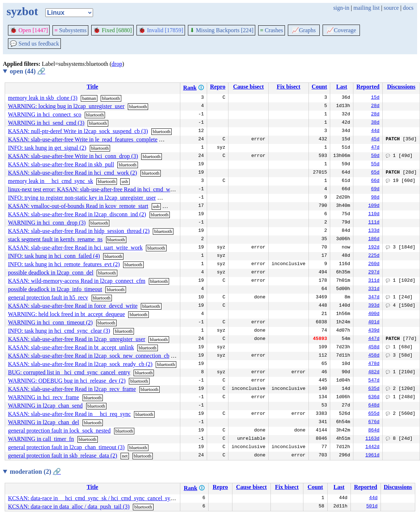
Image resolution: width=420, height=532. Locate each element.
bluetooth (111, 98)
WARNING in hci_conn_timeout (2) (50, 322)
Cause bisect (249, 87)
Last (342, 87)
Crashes (272, 30)
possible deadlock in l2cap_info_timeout (55, 289)
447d (374, 339)
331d (374, 289)
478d (374, 364)
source (391, 8)
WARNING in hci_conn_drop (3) (47, 223)
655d (374, 414)
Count (320, 87)
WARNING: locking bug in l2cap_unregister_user (66, 106)
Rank (190, 88)
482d (374, 373)
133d (374, 231)
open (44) (28, 71)
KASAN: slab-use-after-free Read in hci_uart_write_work (75, 248)
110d (374, 214)
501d (372, 507)
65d (375, 173)
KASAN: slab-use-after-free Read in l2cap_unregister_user (77, 339)
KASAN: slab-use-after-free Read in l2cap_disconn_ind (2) (77, 214)
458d (374, 348)
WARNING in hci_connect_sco (45, 114)
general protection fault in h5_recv (48, 297)
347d (374, 298)
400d (374, 314)
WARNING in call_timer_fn (41, 439)
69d (375, 190)
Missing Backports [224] (222, 30)
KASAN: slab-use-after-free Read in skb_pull (61, 164)
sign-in (341, 8)
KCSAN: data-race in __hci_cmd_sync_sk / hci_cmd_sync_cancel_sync (92, 498)
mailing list (366, 8)
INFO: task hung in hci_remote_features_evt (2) (64, 264)
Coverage (341, 30)
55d (375, 165)
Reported (368, 87)
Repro (218, 87)
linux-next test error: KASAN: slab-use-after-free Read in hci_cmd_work (93, 189)
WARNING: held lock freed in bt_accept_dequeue (66, 314)
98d (375, 198)
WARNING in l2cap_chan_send (45, 406)
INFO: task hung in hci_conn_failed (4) (54, 256)
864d (374, 431)
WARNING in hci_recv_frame (43, 397)
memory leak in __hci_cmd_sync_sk (51, 181)
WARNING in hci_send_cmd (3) (46, 123)
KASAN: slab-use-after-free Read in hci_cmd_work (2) (72, 173)
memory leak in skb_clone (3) (43, 98)
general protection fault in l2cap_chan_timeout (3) (66, 447)
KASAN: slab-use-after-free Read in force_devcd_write (73, 306)
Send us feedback (34, 44)
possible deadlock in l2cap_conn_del (51, 273)
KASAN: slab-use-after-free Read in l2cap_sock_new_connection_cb (89, 356)
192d (374, 248)
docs (408, 8)
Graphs (304, 30)
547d (374, 381)
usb (125, 181)
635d (374, 389)
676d (374, 422)
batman (89, 98)
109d (374, 206)
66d (375, 181)
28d (375, 106)
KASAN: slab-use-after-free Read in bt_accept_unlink (71, 347)
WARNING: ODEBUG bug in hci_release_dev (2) (67, 381)
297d (374, 273)
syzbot (22, 11)
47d (375, 148)
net (125, 456)
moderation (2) (35, 472)
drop (117, 64)
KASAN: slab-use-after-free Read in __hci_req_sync (69, 414)
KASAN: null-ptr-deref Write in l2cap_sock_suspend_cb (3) (78, 131)
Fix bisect (288, 87)
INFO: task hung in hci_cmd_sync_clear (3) (59, 331)
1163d (372, 439)
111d (374, 223)
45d (375, 140)
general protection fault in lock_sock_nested (59, 431)
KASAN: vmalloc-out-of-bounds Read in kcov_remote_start (78, 206)
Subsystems (70, 30)
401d (374, 323)
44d (375, 131)
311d (374, 281)
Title (92, 87)
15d (375, 98)
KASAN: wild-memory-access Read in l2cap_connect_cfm (77, 281)
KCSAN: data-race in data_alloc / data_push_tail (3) (69, 507)
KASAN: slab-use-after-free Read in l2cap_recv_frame (72, 389)
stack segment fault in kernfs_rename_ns (55, 239)
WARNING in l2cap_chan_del (43, 422)
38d (375, 123)
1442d (372, 447)
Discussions (401, 87)
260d (374, 264)
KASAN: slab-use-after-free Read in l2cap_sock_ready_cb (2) (80, 364)
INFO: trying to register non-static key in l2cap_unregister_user (82, 198)
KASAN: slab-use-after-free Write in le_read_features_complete (83, 139)
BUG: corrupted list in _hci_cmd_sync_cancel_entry (69, 372)
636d (374, 397)
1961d (372, 456)
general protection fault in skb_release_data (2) (63, 456)
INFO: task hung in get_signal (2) (47, 148)
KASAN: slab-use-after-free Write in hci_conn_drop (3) (73, 156)
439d (374, 331)
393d (374, 306)
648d (374, 406)
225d (374, 256)
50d (375, 156)
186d (374, 239)
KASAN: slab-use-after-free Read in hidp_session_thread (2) (79, 231)
